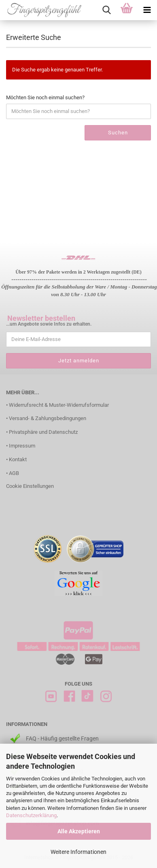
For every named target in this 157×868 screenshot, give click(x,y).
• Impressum (21, 446)
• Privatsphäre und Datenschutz (42, 432)
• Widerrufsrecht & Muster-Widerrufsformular (57, 405)
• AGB (13, 473)
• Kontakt (16, 459)
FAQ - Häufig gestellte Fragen (62, 738)
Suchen (118, 133)
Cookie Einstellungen (30, 486)
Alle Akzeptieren (79, 831)
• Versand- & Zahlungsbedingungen (46, 418)
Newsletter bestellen (41, 318)
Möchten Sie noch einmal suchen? (45, 97)
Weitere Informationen (78, 852)
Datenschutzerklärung (31, 815)
